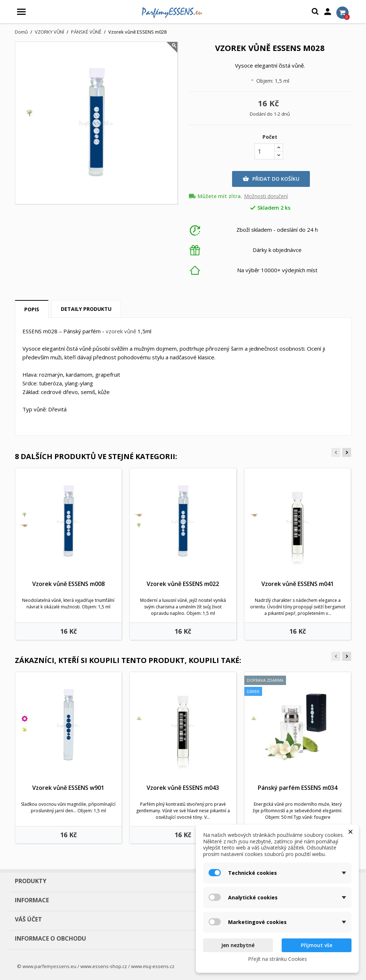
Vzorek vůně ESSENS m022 (183, 584)
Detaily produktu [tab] (86, 309)
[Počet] (265, 151)
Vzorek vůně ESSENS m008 (68, 584)
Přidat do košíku (271, 179)
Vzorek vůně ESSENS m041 (298, 584)
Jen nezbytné (238, 945)
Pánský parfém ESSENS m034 (298, 788)
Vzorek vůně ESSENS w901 (68, 788)
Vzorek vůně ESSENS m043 (183, 788)
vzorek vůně (121, 331)
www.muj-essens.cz (153, 966)
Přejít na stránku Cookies (277, 959)
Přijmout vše (317, 945)
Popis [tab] (32, 309)
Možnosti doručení (266, 196)
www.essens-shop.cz (104, 966)
